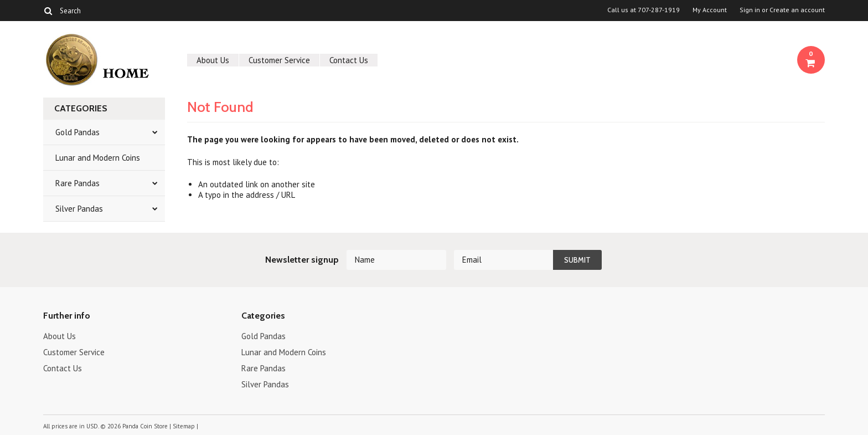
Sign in (750, 10)
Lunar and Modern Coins (98, 158)
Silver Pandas (79, 209)
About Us (213, 60)
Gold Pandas (77, 132)
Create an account (797, 10)
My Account (710, 10)
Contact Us (349, 60)
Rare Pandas (77, 183)
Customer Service (279, 60)
